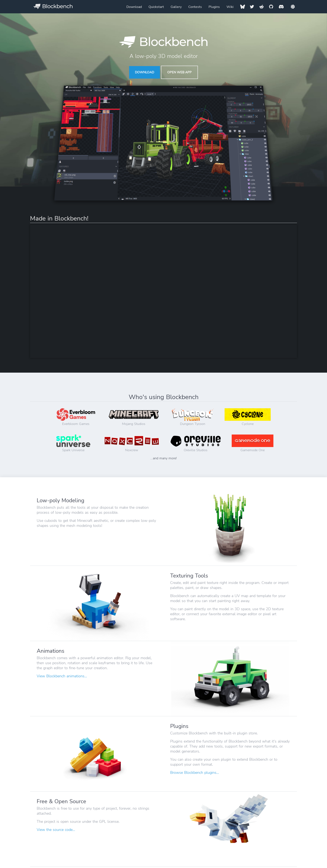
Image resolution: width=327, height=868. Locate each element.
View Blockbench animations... (62, 676)
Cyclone (248, 417)
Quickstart (156, 7)
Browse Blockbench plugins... (195, 773)
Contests (195, 7)
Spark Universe (73, 443)
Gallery (176, 7)
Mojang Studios (134, 417)
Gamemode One (253, 443)
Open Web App (179, 72)
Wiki (230, 7)
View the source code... (56, 830)
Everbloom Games (76, 417)
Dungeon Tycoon (193, 417)
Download (134, 7)
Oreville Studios (196, 443)
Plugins (214, 7)
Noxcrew (132, 443)
